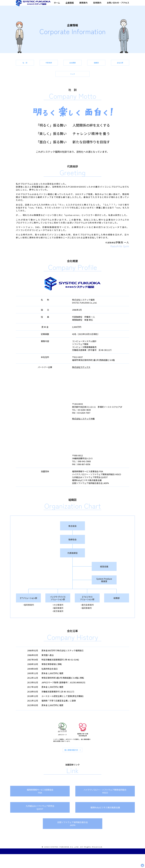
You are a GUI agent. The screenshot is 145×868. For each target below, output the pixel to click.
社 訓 (33, 67)
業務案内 (83, 4)
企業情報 (70, 4)
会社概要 (112, 67)
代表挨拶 (72, 67)
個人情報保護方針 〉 (73, 759)
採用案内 (97, 4)
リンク (112, 81)
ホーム (57, 4)
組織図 (33, 81)
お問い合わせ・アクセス (118, 4)
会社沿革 (72, 81)
